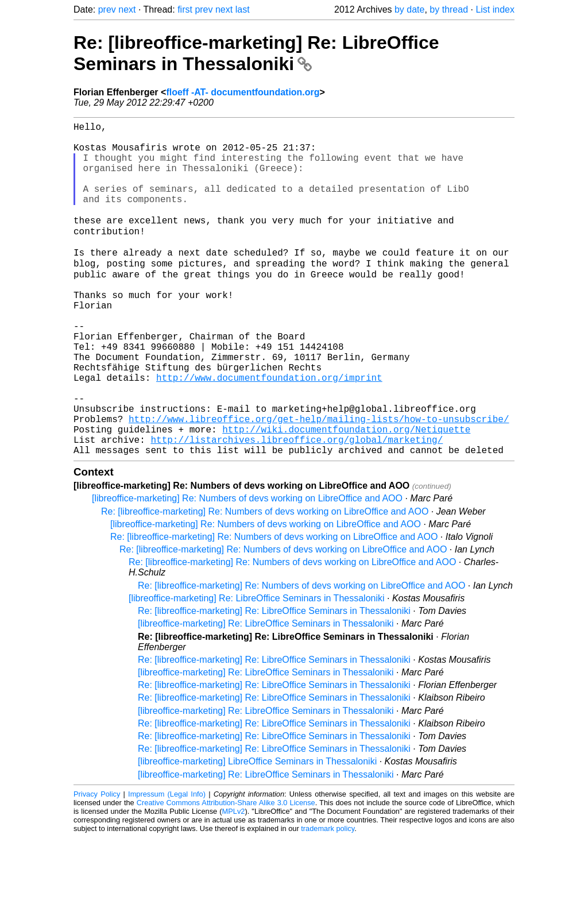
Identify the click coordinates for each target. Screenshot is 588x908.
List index (495, 9)
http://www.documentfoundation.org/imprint (269, 432)
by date (409, 9)
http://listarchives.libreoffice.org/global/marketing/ (297, 508)
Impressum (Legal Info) (167, 865)
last (243, 9)
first (185, 9)
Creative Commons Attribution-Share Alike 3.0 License (226, 873)
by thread (449, 9)
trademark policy (328, 899)
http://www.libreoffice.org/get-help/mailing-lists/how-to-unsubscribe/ (319, 482)
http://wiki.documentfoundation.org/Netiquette (346, 495)
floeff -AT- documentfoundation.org (243, 92)
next (127, 9)
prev (107, 9)
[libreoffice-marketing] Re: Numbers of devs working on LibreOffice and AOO (247, 569)
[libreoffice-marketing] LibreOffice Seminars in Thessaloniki (257, 832)
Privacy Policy (97, 865)
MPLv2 (234, 882)
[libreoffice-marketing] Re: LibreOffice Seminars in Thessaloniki (257, 669)
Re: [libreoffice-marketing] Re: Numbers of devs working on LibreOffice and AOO (265, 582)
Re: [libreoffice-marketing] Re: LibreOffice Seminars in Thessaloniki (256, 53)
